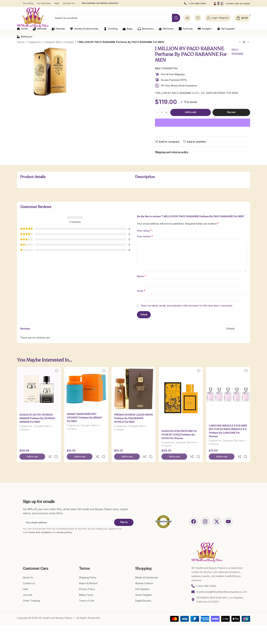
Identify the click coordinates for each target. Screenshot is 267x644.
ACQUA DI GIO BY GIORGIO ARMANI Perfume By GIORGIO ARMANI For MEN (37, 418)
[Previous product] (240, 42)
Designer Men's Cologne (59, 42)
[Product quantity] (162, 112)
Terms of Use (87, 593)
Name (142, 276)
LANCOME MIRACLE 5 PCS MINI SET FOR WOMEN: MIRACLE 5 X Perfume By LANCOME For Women (228, 431)
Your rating (144, 231)
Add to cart (190, 112)
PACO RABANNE (237, 52)
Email (141, 291)
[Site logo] (33, 18)
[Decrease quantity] (157, 112)
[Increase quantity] (166, 112)
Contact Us (29, 576)
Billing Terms (86, 588)
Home (20, 42)
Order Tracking (31, 593)
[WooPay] (203, 123)
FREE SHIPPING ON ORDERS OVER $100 (100, 3)
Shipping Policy (88, 570)
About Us (28, 570)
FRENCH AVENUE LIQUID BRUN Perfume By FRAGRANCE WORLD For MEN (133, 418)
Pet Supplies (142, 582)
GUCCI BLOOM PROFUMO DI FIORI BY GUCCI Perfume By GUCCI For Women (179, 435)
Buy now (231, 112)
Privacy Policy (87, 582)
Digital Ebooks (143, 593)
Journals (28, 588)
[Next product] (248, 42)
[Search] (116, 18)
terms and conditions (40, 525)
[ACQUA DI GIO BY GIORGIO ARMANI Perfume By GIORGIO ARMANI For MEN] (39, 389)
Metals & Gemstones (147, 570)
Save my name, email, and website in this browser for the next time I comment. (187, 306)
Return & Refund (88, 576)
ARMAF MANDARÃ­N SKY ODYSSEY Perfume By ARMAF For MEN (84, 418)
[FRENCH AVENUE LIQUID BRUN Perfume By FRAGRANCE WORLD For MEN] (133, 389)
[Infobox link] (195, 3)
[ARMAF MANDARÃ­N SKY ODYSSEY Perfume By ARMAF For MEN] (86, 389)
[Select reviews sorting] (235, 329)
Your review (145, 236)
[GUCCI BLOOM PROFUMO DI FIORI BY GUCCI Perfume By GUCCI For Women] (181, 397)
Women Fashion (144, 576)
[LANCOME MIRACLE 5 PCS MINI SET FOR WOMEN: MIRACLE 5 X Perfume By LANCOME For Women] (228, 394)
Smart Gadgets (143, 588)
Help (25, 582)
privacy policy (64, 525)
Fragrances (34, 42)
